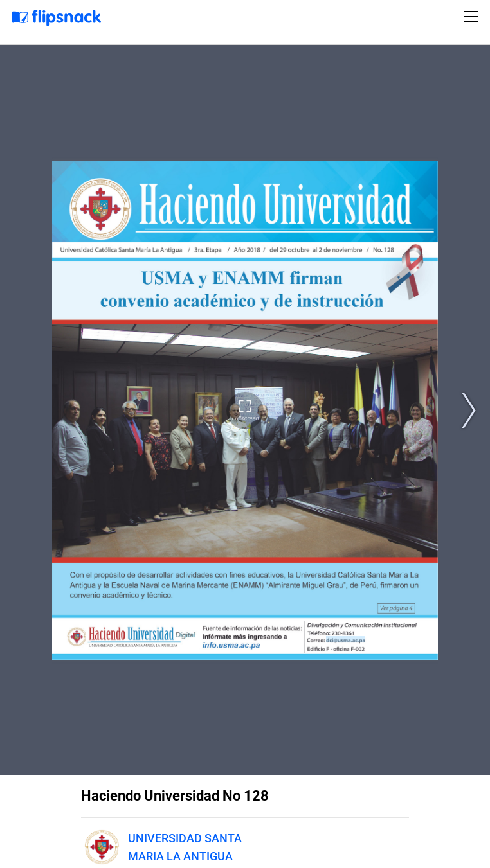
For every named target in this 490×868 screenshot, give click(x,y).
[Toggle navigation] (473, 17)
